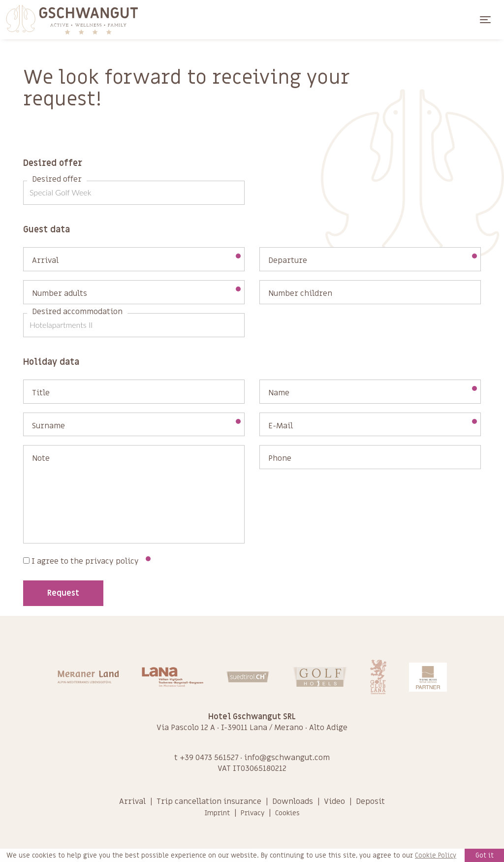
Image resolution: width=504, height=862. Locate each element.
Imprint (217, 813)
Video (334, 801)
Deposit (370, 801)
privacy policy (112, 561)
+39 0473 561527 (209, 758)
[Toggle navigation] (485, 20)
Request (63, 593)
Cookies (287, 813)
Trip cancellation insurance (209, 801)
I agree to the (87, 561)
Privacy (252, 813)
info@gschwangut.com (287, 758)
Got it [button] (485, 855)
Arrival (132, 801)
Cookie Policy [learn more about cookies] (436, 856)
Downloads (293, 801)
